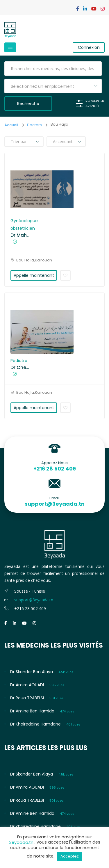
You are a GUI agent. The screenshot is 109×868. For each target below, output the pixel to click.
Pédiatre (19, 361)
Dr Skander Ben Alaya (32, 672)
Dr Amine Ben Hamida (32, 711)
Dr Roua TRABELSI (27, 698)
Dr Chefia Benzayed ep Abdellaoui (21, 368)
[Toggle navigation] (10, 47)
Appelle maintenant (34, 275)
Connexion (89, 47)
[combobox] (53, 86)
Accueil (11, 125)
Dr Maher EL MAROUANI (21, 235)
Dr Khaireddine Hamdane (35, 724)
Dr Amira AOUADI (27, 685)
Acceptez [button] (70, 856)
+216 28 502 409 (55, 469)
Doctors (34, 125)
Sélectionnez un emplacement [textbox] (42, 86)
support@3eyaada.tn (55, 504)
